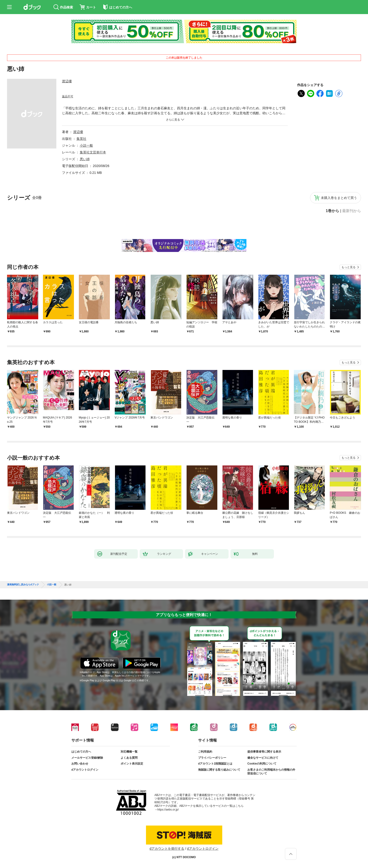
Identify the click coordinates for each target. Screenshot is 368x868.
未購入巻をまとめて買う (339, 198)
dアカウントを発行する (167, 849)
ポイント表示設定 (132, 764)
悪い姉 (85, 159)
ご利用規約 (205, 752)
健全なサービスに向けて (263, 758)
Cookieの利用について (262, 764)
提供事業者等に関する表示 (264, 752)
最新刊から (352, 211)
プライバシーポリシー (212, 758)
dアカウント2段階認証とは (215, 764)
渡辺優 (67, 81)
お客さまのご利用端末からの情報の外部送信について (271, 772)
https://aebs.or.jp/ (168, 810)
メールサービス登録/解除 (87, 758)
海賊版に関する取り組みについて (219, 770)
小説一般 (86, 145)
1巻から (332, 211)
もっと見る (349, 267)
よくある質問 (129, 758)
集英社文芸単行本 (93, 152)
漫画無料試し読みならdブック (23, 585)
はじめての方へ (81, 752)
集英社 (81, 139)
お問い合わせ (80, 764)
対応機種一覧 (129, 752)
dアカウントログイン (85, 770)
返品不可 (68, 96)
